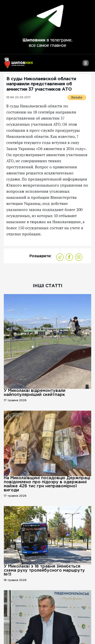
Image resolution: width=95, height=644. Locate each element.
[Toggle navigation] (86, 65)
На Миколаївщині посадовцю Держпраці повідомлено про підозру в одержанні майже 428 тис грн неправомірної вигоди (47, 484)
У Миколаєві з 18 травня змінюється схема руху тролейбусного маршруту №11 (44, 570)
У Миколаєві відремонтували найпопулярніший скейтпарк (35, 393)
